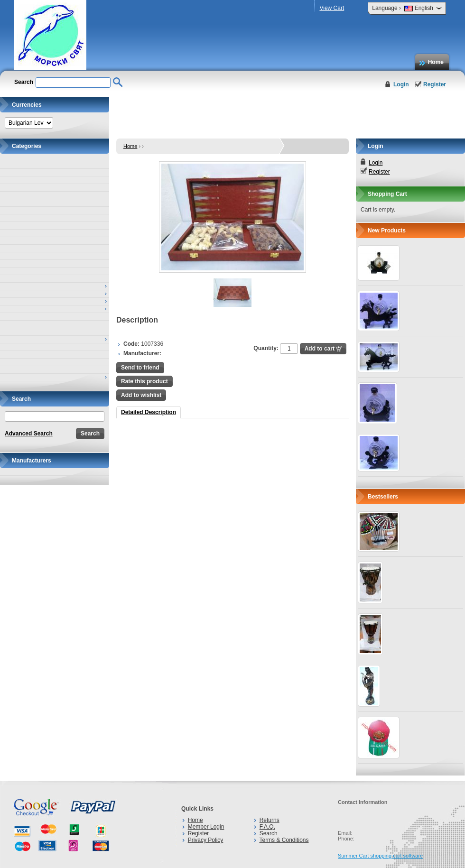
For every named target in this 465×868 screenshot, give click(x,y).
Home (436, 62)
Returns (270, 820)
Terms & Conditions (284, 840)
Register (435, 84)
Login (401, 84)
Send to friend (140, 368)
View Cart (332, 8)
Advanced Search (29, 434)
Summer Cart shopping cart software (380, 856)
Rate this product (144, 381)
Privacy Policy (206, 840)
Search (269, 833)
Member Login (206, 827)
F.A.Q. (267, 827)
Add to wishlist (141, 395)
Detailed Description (149, 412)
